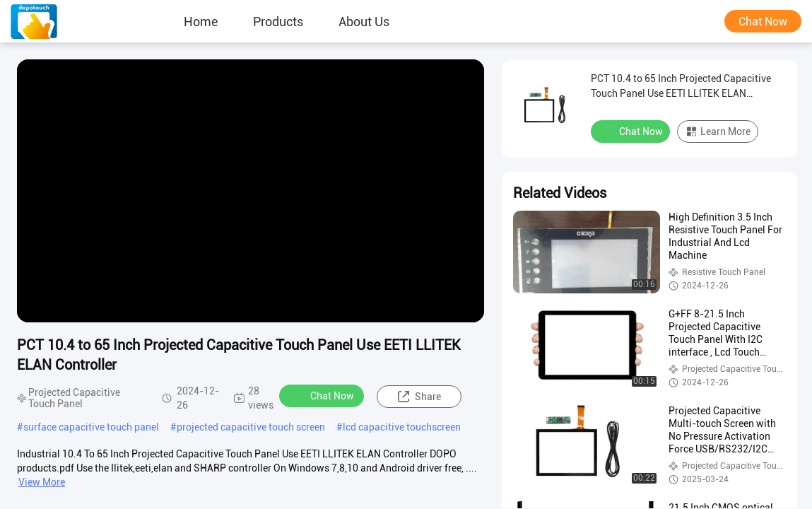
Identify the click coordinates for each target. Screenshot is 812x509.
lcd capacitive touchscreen (402, 427)
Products (278, 21)
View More (42, 482)
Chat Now (763, 22)
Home (201, 21)
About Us (364, 21)
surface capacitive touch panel (91, 427)
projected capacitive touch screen (251, 427)
